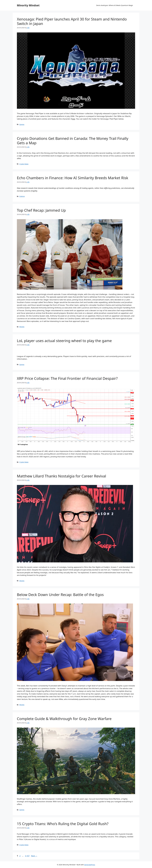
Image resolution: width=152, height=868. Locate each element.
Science (22, 196)
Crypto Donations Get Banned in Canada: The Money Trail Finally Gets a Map (73, 141)
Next (34, 856)
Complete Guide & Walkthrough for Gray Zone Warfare (64, 719)
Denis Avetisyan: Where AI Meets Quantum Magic (115, 5)
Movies (22, 327)
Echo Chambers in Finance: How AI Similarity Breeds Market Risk (73, 178)
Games (22, 124)
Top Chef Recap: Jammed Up (41, 210)
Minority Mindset (28, 5)
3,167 (27, 856)
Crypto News (24, 164)
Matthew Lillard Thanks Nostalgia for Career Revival (61, 476)
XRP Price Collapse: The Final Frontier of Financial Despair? (67, 378)
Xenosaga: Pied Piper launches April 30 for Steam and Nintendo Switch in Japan (72, 21)
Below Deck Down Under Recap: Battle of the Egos (60, 595)
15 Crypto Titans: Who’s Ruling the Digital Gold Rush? (63, 824)
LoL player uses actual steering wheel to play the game (64, 341)
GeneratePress (90, 865)
